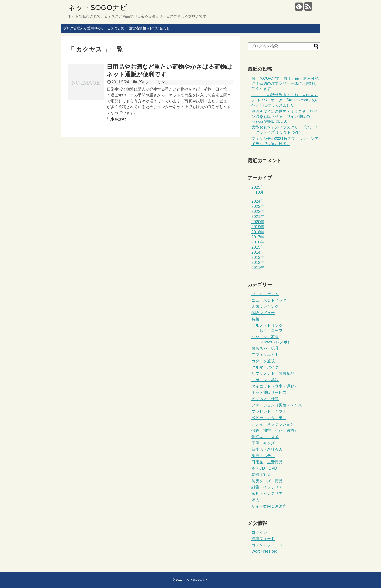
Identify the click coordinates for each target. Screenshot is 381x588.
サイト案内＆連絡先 (269, 506)
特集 (255, 319)
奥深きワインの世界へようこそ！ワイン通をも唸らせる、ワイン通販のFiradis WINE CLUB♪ (285, 116)
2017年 (258, 237)
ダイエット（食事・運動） (275, 386)
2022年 (258, 212)
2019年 (258, 227)
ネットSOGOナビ (98, 7)
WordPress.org (264, 551)
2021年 (258, 217)
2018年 (258, 232)
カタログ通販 (263, 361)
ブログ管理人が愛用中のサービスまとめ (94, 28)
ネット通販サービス (269, 393)
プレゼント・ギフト (269, 411)
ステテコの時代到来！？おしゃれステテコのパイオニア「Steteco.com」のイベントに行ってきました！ (286, 100)
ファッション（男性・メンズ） (279, 405)
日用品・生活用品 (267, 462)
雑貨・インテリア (267, 487)
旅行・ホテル (263, 456)
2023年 (258, 206)
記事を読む (116, 119)
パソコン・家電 (265, 337)
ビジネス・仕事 (265, 399)
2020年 (258, 222)
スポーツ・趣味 (265, 380)
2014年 (258, 252)
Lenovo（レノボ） (275, 342)
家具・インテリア (267, 494)
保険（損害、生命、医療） (275, 430)
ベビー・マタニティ (269, 418)
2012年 (258, 263)
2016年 (258, 242)
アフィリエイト (265, 355)
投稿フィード (263, 539)
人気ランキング (265, 307)
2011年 (258, 268)
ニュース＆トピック (269, 300)
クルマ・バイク (265, 367)
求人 (255, 500)
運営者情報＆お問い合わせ (149, 28)
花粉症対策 (261, 475)
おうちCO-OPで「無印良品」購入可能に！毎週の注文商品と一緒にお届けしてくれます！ (285, 83)
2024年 (258, 201)
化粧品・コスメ (265, 437)
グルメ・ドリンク (153, 82)
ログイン (259, 532)
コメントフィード (267, 545)
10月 (260, 192)
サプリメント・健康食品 (273, 374)
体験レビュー (263, 313)
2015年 (258, 247)
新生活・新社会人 (267, 449)
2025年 (258, 187)
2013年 (258, 257)
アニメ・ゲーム (265, 294)
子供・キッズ (263, 443)
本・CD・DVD (264, 468)
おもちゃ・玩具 (265, 348)
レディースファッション (273, 424)
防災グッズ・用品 (267, 481)
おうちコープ (271, 331)
